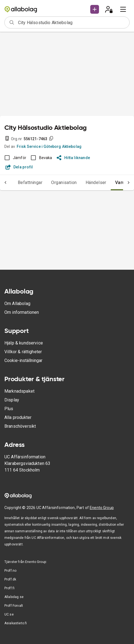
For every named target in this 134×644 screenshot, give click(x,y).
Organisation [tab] (64, 182)
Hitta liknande (73, 158)
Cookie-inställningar (23, 360)
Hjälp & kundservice (24, 343)
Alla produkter (18, 417)
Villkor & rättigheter (23, 352)
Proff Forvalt (14, 606)
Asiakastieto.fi (16, 623)
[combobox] (72, 22)
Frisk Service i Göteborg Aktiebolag (49, 146)
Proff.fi (9, 588)
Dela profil (19, 167)
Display (12, 400)
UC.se (9, 614)
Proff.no (10, 571)
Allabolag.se (14, 597)
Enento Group (102, 508)
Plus (9, 409)
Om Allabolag (17, 304)
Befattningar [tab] (30, 182)
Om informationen (22, 312)
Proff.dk (10, 579)
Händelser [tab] (96, 182)
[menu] (123, 9)
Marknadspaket (19, 391)
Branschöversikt (20, 426)
